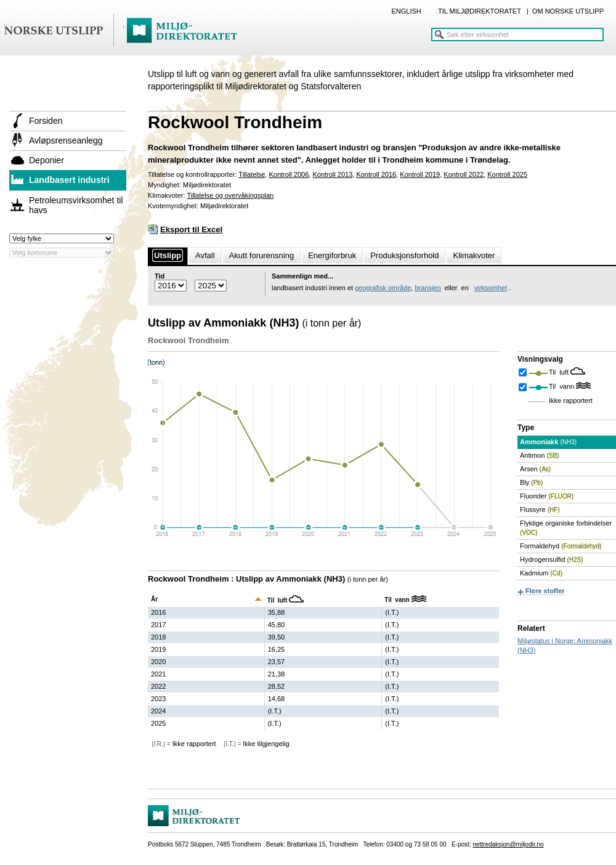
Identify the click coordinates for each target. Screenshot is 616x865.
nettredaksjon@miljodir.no (508, 844)
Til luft (560, 372)
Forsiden (46, 121)
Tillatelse (252, 174)
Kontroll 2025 (507, 174)
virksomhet (491, 288)
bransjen (428, 288)
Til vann (562, 386)
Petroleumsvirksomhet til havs (76, 205)
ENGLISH (406, 11)
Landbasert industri (69, 180)
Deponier (47, 160)
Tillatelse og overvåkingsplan (230, 195)
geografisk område (383, 288)
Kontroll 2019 (420, 174)
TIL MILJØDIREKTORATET (480, 11)
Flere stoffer (545, 591)
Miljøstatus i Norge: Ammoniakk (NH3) (565, 645)
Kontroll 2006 (289, 174)
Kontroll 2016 (376, 174)
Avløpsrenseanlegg (66, 140)
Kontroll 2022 (464, 174)
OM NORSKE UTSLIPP (568, 11)
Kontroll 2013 (332, 174)
